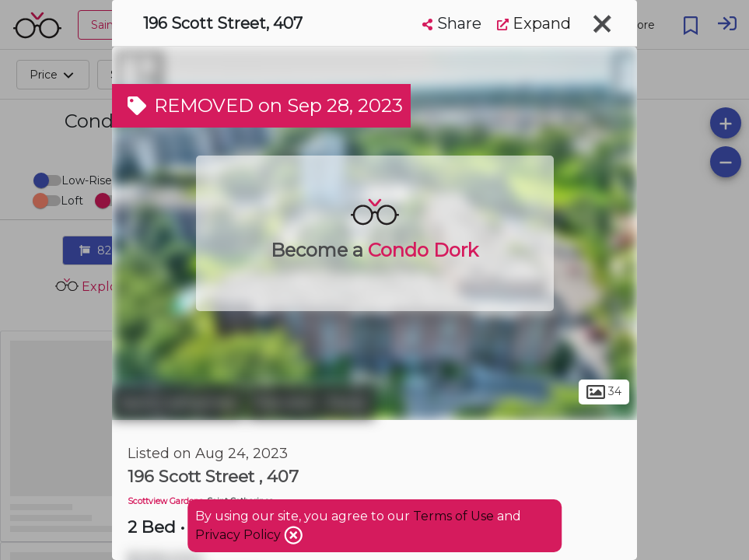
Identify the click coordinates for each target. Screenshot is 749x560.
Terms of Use (453, 516)
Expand (534, 23)
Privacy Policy (240, 535)
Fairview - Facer (311, 403)
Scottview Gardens (165, 501)
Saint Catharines (178, 403)
